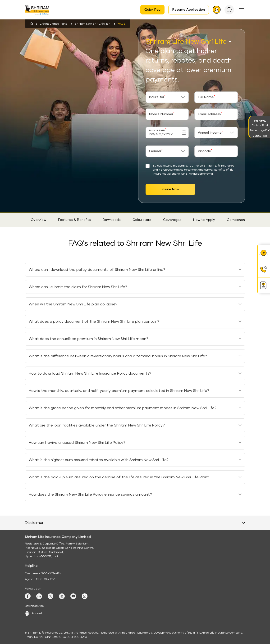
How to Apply (204, 220)
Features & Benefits (74, 220)
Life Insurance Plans (54, 24)
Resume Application (189, 10)
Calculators (142, 220)
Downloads (112, 220)
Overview (39, 220)
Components (238, 220)
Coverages (172, 220)
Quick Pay (152, 10)
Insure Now (170, 189)
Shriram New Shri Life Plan (92, 24)
